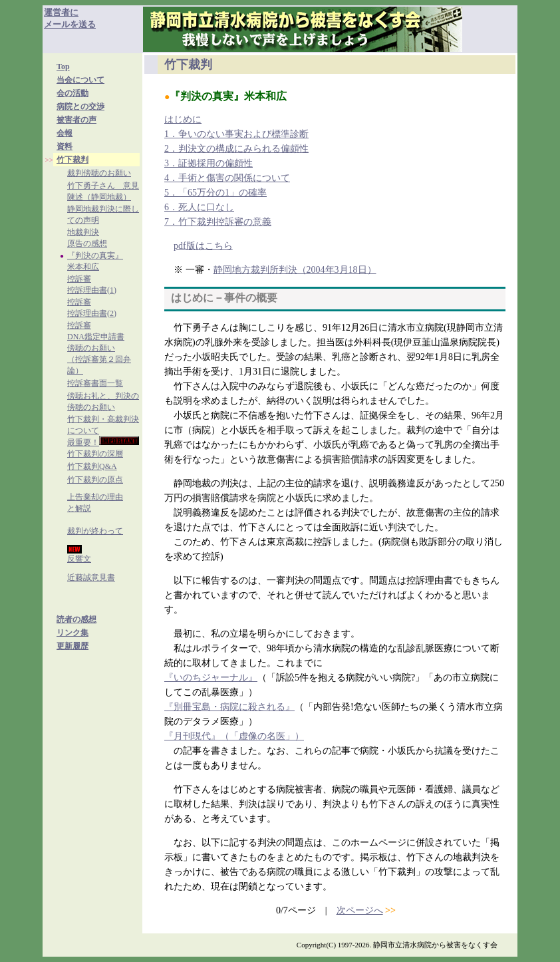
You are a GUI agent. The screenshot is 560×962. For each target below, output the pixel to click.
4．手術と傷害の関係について (227, 178)
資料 (65, 146)
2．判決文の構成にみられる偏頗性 (236, 149)
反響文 (79, 559)
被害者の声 (76, 120)
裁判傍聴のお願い (99, 173)
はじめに (183, 119)
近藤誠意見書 (91, 577)
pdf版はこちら (203, 246)
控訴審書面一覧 (95, 383)
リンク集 (72, 633)
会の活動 (72, 93)
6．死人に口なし (199, 207)
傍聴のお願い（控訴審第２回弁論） (99, 359)
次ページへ (360, 910)
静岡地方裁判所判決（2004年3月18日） (295, 270)
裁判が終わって (95, 531)
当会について (80, 80)
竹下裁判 (72, 160)
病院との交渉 (80, 106)
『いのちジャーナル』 (211, 678)
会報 (65, 133)
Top (63, 67)
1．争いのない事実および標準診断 (236, 134)
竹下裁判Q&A (92, 466)
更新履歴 (72, 646)
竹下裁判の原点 (95, 480)
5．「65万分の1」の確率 (215, 193)
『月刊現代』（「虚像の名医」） (234, 736)
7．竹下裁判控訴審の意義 (218, 222)
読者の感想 (76, 619)
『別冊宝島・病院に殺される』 (229, 707)
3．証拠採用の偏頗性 (209, 163)
